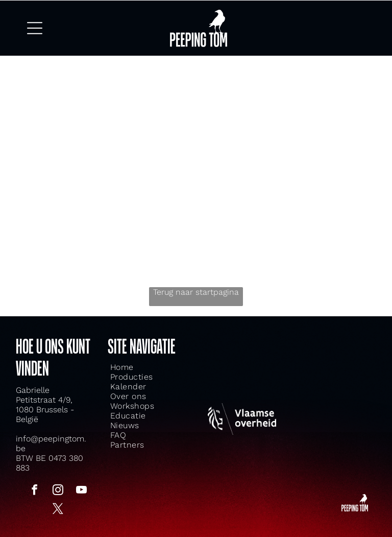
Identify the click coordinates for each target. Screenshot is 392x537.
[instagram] (58, 489)
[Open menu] (35, 27)
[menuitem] (135, 365)
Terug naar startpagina (196, 290)
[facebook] (35, 489)
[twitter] (58, 508)
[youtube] (82, 489)
